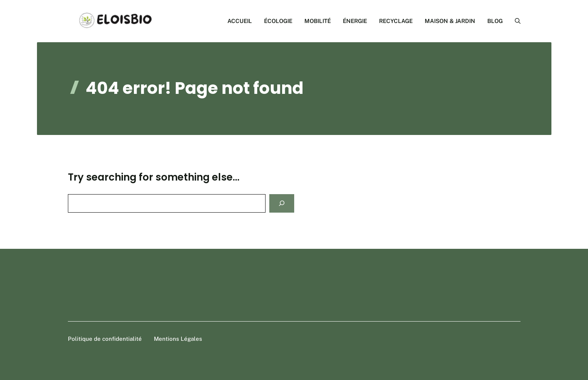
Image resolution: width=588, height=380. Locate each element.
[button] (515, 21)
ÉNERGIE (355, 21)
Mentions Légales (178, 339)
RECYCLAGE (396, 21)
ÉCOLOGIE (278, 21)
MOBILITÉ (318, 21)
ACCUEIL (240, 21)
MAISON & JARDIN (450, 21)
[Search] (282, 203)
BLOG (495, 21)
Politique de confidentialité (105, 339)
